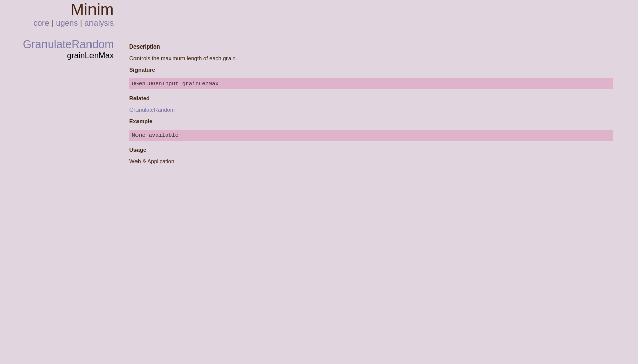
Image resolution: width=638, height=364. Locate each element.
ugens (67, 23)
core (41, 23)
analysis (99, 23)
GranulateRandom (68, 44)
